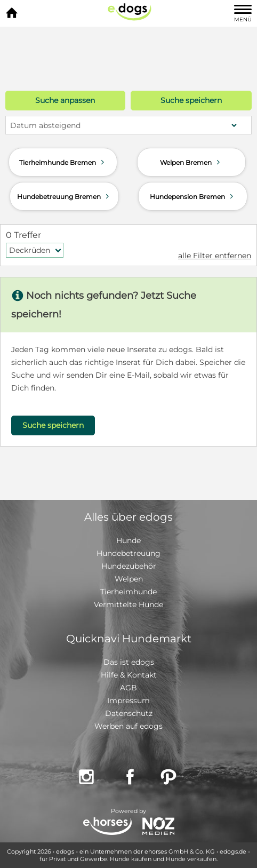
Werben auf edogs (128, 726)
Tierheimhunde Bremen (63, 162)
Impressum (128, 700)
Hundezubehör (129, 566)
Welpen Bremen (191, 162)
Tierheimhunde (128, 592)
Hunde (128, 540)
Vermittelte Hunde (128, 604)
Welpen (129, 579)
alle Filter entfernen (215, 256)
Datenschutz (129, 713)
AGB (128, 688)
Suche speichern (191, 100)
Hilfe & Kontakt (129, 675)
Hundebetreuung (128, 553)
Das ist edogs (129, 662)
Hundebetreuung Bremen (64, 196)
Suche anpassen (65, 100)
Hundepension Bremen (193, 196)
